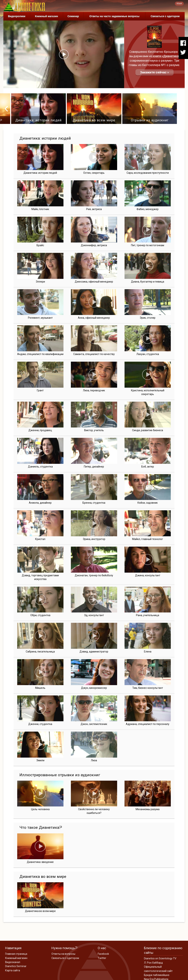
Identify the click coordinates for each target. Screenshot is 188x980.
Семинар (73, 16)
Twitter (102, 958)
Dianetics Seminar (16, 966)
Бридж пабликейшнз (157, 975)
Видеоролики (17, 16)
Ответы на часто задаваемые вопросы (114, 16)
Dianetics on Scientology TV (160, 958)
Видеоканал (13, 962)
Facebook (103, 954)
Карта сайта (13, 970)
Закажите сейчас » (155, 72)
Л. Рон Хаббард (153, 963)
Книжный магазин (46, 16)
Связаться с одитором (165, 16)
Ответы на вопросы (63, 954)
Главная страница (16, 954)
